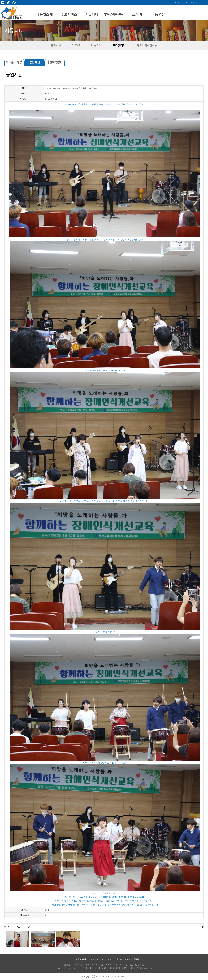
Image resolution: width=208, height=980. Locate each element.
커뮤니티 (92, 14)
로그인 (185, 3)
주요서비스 (69, 14)
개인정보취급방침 (110, 959)
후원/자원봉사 (114, 14)
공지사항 (56, 45)
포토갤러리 (119, 45)
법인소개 (73, 959)
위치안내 (84, 959)
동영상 (160, 14)
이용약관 (95, 959)
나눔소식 (96, 45)
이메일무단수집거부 (130, 959)
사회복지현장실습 (147, 45)
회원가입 (194, 3)
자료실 (76, 45)
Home (177, 3)
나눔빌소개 (44, 14)
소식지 (137, 14)
